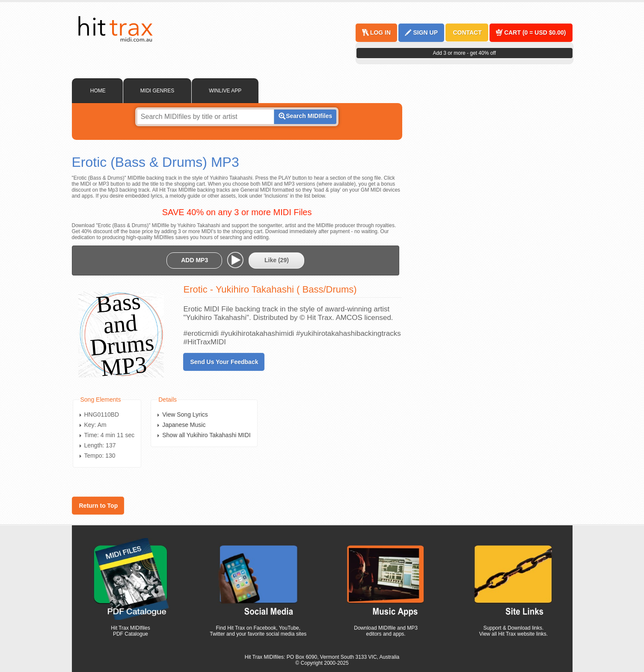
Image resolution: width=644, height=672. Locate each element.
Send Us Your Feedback (224, 362)
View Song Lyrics (185, 414)
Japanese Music (184, 425)
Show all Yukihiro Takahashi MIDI (206, 435)
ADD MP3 (194, 260)
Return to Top (99, 506)
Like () (277, 260)
